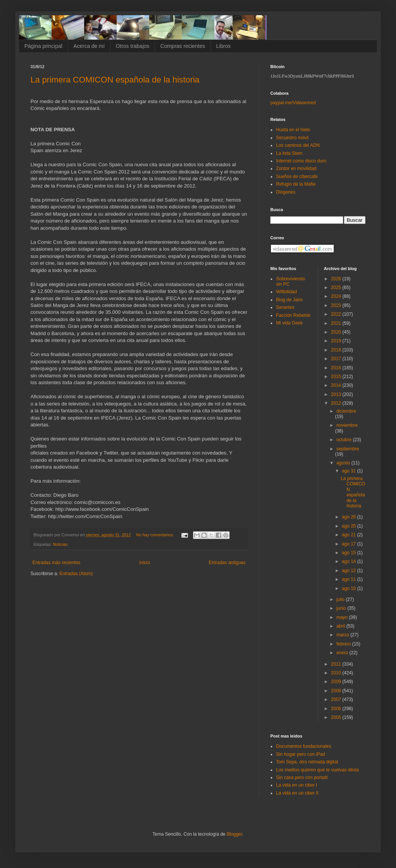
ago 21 (350, 535)
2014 (337, 385)
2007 (337, 699)
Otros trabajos (133, 46)
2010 (337, 673)
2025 (337, 288)
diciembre (346, 411)
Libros (224, 46)
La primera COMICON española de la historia (115, 80)
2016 (337, 368)
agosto (344, 463)
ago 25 (350, 526)
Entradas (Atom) (76, 574)
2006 (337, 709)
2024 (337, 296)
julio (341, 599)
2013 (337, 394)
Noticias (60, 544)
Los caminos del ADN (298, 145)
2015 (337, 377)
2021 (337, 323)
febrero (344, 644)
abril (341, 626)
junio (342, 608)
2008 (337, 691)
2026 (337, 279)
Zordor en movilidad (296, 169)
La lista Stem (289, 153)
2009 (337, 682)
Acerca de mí (89, 46)
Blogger (234, 834)
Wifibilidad (287, 292)
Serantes (285, 307)
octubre (344, 440)
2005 (337, 717)
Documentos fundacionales (304, 746)
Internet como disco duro (301, 161)
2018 (337, 350)
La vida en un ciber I (297, 785)
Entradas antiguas (227, 563)
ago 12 (350, 571)
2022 (337, 314)
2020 (337, 332)
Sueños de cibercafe (297, 176)
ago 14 (350, 561)
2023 (337, 305)
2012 (337, 403)
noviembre (347, 425)
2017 (337, 359)
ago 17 (350, 544)
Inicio (145, 563)
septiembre (347, 449)
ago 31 (350, 471)
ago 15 (350, 553)
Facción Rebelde (293, 315)
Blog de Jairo (289, 300)
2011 (337, 664)
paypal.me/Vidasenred (293, 103)
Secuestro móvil (292, 138)
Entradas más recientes (56, 563)
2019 (337, 341)
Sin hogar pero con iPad (301, 754)
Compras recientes (183, 46)
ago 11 (350, 579)
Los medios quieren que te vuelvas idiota (317, 770)
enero (343, 653)
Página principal (43, 46)
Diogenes (286, 192)
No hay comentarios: (156, 535)
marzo (343, 635)
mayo (343, 617)
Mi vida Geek (289, 323)
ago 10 (350, 588)
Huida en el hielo (293, 130)
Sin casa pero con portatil (302, 777)
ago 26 (350, 517)
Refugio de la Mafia (296, 184)
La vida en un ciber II (297, 793)
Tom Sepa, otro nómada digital (307, 762)
